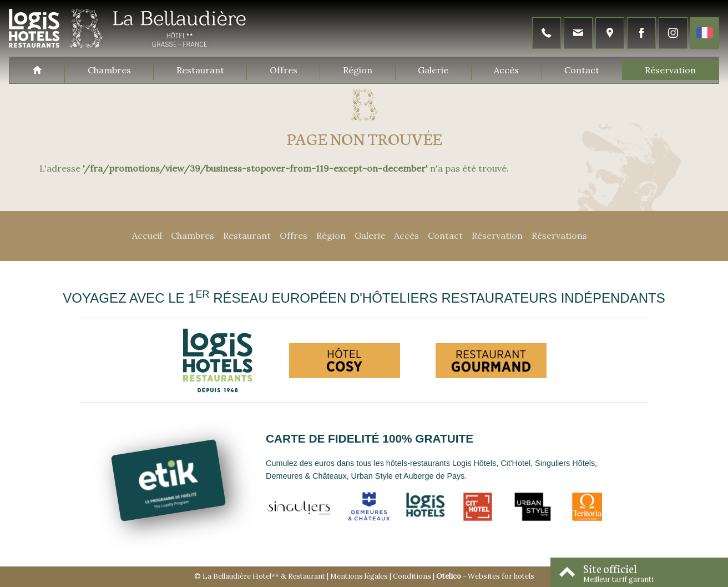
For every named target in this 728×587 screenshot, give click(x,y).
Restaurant (200, 70)
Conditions (412, 576)
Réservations (559, 235)
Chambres (109, 70)
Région (358, 70)
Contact (582, 70)
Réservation (670, 70)
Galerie (433, 70)
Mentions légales (359, 576)
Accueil (147, 235)
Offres (284, 70)
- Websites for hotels (485, 576)
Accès (506, 70)
